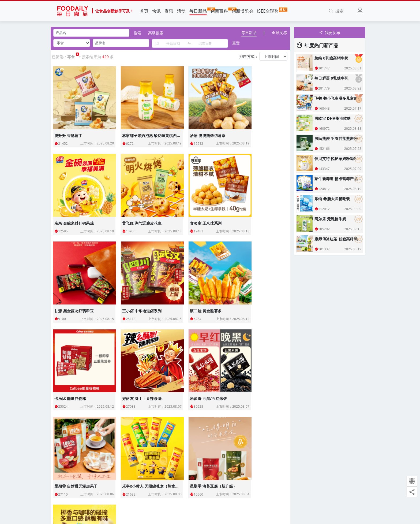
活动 (181, 11)
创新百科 (219, 11)
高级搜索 (156, 33)
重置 (236, 43)
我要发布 (330, 33)
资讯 (169, 11)
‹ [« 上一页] (101, 403)
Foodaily (135, 514)
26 (188, 403)
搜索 (137, 33)
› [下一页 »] (210, 403)
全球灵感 (279, 33)
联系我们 (62, 464)
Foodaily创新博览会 (152, 454)
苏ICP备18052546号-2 (290, 514)
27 (199, 403)
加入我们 (62, 475)
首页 (144, 11)
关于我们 (62, 454)
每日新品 (198, 11)
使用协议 (62, 485)
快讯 (157, 11)
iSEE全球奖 (268, 11)
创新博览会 (243, 11)
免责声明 (62, 495)
